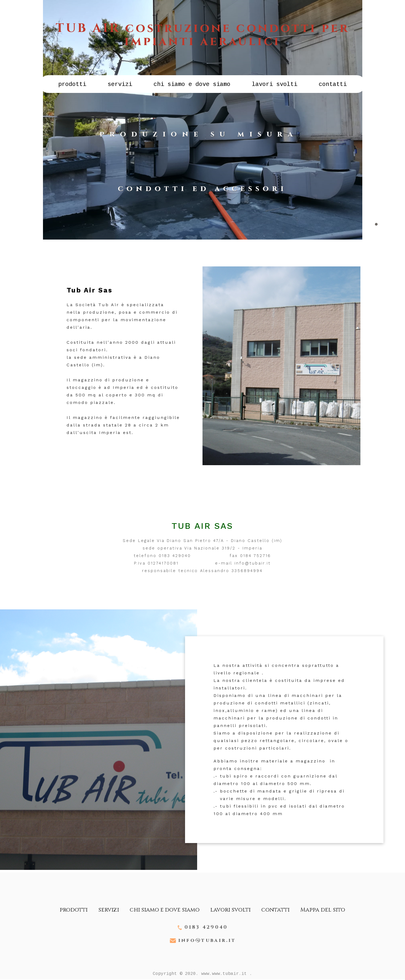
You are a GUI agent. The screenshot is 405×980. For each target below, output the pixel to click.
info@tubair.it (207, 941)
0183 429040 (206, 928)
